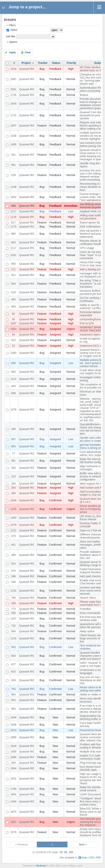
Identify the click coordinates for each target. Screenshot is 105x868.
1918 (13, 746)
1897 (13, 323)
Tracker (43, 63)
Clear (28, 52)
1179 (13, 227)
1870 (13, 812)
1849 (13, 717)
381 (13, 461)
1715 (13, 115)
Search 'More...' (89, 598)
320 (13, 468)
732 (13, 626)
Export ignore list (90, 222)
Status (13, 30)
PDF (99, 858)
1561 (13, 89)
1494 (13, 801)
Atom (84, 858)
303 (13, 488)
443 (13, 386)
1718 (13, 95)
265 (13, 763)
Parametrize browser (92, 730)
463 (13, 299)
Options (13, 42)
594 (13, 284)
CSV (92, 858)
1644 (13, 104)
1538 (13, 136)
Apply (12, 52)
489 (13, 555)
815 (13, 672)
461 (13, 545)
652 (13, 700)
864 (13, 694)
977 (13, 664)
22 (13, 346)
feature (84, 95)
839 (13, 680)
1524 (13, 69)
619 (13, 292)
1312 (13, 379)
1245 (13, 509)
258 (13, 603)
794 (13, 598)
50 (66, 852)
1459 (13, 752)
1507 (13, 126)
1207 (13, 619)
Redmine (41, 866)
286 (13, 576)
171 (13, 269)
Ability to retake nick (92, 694)
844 (13, 656)
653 (13, 242)
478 (13, 536)
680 (13, 234)
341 (13, 155)
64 (13, 314)
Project (26, 63)
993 (13, 647)
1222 (13, 530)
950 (13, 264)
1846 (13, 725)
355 (13, 613)
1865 (13, 737)
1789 (13, 789)
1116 (13, 217)
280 (13, 429)
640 (13, 206)
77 (13, 453)
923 (13, 564)
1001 (13, 255)
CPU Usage (87, 248)
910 (13, 340)
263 (13, 484)
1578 (13, 525)
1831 (13, 779)
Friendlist (85, 609)
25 (61, 852)
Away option (87, 631)
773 (13, 609)
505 (13, 709)
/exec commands (90, 613)
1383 (13, 353)
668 (13, 393)
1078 (13, 410)
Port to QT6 (87, 323)
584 (13, 631)
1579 (13, 832)
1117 (13, 248)
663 (13, 372)
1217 (13, 211)
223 (13, 476)
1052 (13, 197)
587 (13, 439)
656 (13, 363)
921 (13, 275)
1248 (13, 187)
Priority (72, 63)
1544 (13, 500)
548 (13, 582)
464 (13, 307)
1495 (13, 144)
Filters (12, 25)
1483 (13, 518)
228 (13, 175)
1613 (13, 730)
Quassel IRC (27, 69)
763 (13, 689)
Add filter (11, 36)
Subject (99, 63)
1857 (13, 822)
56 (13, 319)
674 (13, 571)
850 (13, 446)
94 (13, 335)
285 (13, 493)
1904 (13, 768)
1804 (13, 794)
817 (13, 222)
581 (13, 165)
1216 (13, 638)
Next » (83, 844)
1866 (13, 757)
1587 (13, 79)
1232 (13, 591)
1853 (13, 329)
